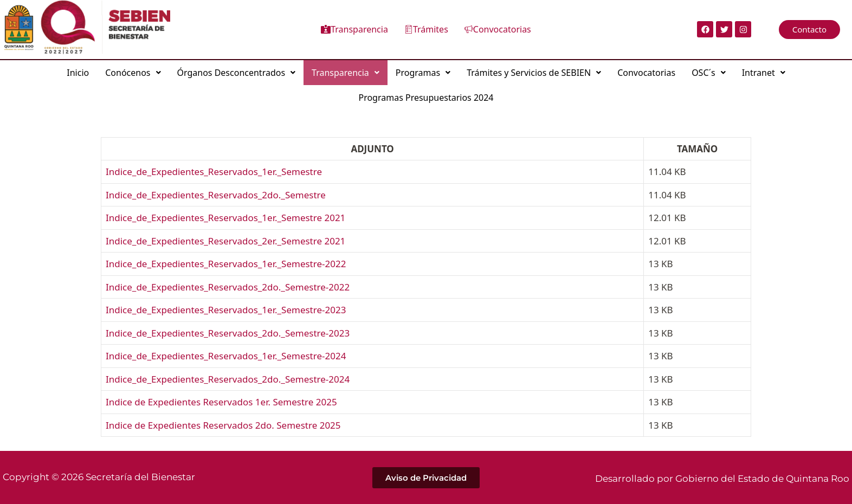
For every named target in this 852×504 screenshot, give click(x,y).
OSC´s (709, 73)
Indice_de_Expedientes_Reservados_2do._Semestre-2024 (228, 379)
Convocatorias (498, 29)
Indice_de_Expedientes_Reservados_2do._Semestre (216, 195)
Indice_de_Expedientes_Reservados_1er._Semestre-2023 (226, 310)
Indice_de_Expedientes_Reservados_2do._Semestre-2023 (228, 333)
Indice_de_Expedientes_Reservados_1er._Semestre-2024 (226, 356)
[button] (133, 73)
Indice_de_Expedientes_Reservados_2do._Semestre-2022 (228, 287)
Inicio (78, 73)
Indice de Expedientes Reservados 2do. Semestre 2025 (223, 425)
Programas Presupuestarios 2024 (426, 98)
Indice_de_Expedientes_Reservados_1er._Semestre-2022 (226, 264)
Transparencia (354, 29)
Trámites (426, 29)
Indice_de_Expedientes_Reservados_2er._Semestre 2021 (225, 241)
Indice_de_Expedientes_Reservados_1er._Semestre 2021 (225, 218)
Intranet (764, 73)
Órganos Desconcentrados (237, 73)
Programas (423, 73)
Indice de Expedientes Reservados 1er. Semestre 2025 (221, 402)
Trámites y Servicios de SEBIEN (534, 73)
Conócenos (133, 73)
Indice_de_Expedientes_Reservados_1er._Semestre (214, 172)
